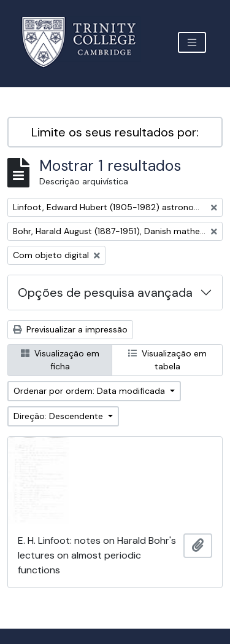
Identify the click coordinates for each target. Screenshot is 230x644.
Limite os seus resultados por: (115, 132)
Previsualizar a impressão (70, 329)
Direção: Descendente (59, 416)
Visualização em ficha (60, 360)
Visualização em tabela (167, 360)
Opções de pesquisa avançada (105, 293)
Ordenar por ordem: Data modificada (90, 391)
